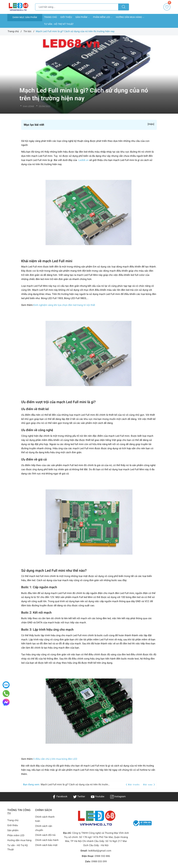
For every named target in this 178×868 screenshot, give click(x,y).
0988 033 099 (99, 862)
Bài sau (149, 785)
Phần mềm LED (103, 17)
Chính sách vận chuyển (44, 828)
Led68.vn (84, 160)
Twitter (79, 797)
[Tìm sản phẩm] (77, 7)
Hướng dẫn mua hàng (130, 17)
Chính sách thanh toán (45, 819)
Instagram (118, 797)
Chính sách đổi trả (45, 835)
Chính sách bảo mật (46, 845)
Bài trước (133, 785)
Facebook (60, 797)
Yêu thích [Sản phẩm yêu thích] (167, 7)
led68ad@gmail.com (100, 851)
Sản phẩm (83, 17)
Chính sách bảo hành (47, 840)
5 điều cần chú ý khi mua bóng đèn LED (55, 759)
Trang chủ (50, 17)
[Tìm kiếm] (124, 7)
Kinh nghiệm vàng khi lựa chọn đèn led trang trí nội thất (64, 305)
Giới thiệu (66, 17)
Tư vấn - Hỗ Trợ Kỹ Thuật (59, 24)
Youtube (98, 797)
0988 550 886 (102, 856)
